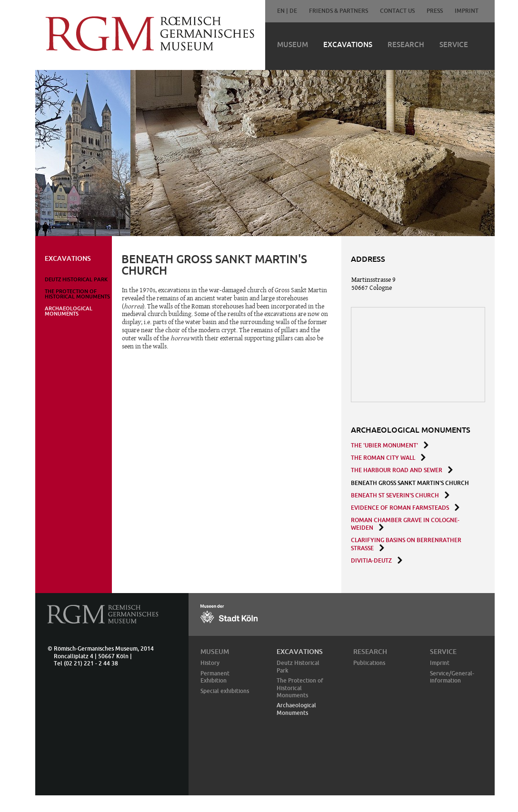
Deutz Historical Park (76, 279)
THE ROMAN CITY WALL (383, 458)
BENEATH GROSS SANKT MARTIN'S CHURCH (410, 483)
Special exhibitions (225, 691)
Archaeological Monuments (69, 311)
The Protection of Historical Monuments (77, 294)
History (210, 663)
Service (454, 45)
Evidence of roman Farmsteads (400, 508)
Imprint (467, 11)
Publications (369, 663)
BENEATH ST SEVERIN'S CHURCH (395, 495)
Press (435, 11)
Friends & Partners (339, 11)
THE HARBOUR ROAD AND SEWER (397, 470)
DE (293, 11)
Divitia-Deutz (371, 560)
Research (406, 45)
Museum (293, 45)
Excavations (348, 45)
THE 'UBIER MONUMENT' (384, 445)
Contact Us (397, 11)
